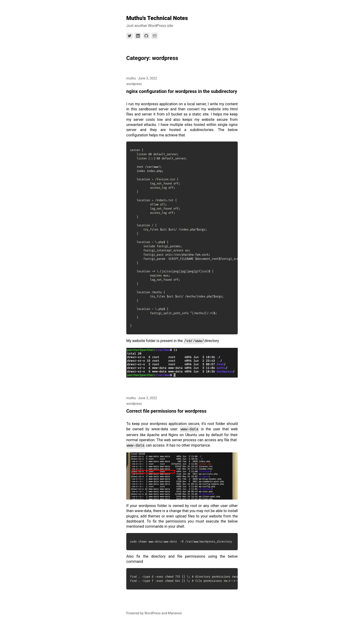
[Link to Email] (155, 36)
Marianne (175, 613)
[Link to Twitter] (130, 36)
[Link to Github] (146, 36)
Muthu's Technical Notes (157, 18)
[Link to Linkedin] (138, 36)
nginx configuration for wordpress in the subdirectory (182, 91)
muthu (131, 78)
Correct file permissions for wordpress (166, 411)
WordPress (153, 613)
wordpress (134, 84)
